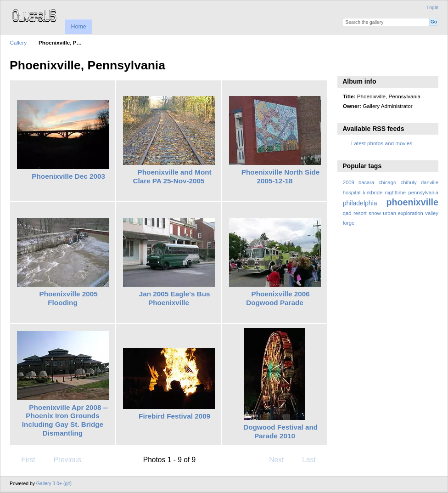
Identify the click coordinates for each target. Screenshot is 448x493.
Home (78, 27)
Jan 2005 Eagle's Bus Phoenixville (175, 298)
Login (433, 8)
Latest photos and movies (382, 143)
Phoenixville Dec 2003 (68, 176)
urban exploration (403, 213)
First (24, 459)
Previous (63, 459)
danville (430, 182)
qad (347, 213)
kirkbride (373, 193)
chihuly (409, 182)
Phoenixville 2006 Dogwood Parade (278, 298)
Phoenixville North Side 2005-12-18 (281, 176)
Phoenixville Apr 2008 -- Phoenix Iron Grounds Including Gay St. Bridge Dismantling (65, 420)
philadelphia (360, 203)
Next (281, 459)
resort (360, 213)
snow (375, 213)
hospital (352, 193)
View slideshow (348, 64)
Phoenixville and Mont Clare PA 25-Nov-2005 (172, 176)
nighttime (396, 193)
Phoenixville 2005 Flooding (68, 298)
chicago (388, 182)
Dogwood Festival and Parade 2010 (280, 431)
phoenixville (412, 202)
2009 (349, 182)
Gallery (18, 42)
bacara (366, 182)
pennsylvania (424, 193)
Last (313, 459)
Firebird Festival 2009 (174, 416)
